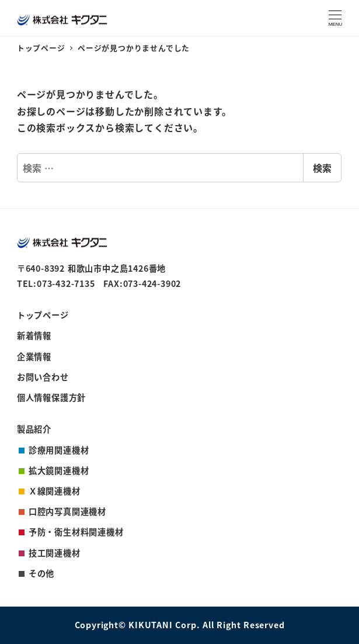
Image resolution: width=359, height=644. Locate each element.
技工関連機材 (55, 553)
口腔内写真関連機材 (67, 511)
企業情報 (34, 356)
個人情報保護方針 (51, 397)
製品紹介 (34, 429)
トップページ (43, 315)
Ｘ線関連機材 (55, 491)
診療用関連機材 (59, 450)
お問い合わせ (43, 377)
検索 (322, 168)
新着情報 (34, 335)
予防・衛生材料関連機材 (76, 532)
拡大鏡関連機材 (59, 470)
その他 (41, 573)
